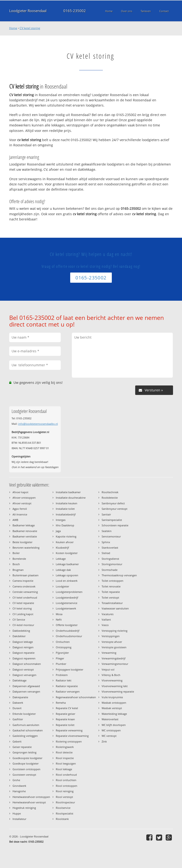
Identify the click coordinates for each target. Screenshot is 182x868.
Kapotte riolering (66, 536)
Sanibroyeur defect (113, 503)
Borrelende (19, 559)
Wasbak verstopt (112, 708)
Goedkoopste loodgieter (27, 758)
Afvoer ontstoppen (24, 498)
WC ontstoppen (111, 730)
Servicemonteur (111, 536)
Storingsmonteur (112, 564)
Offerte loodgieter (67, 625)
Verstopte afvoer (112, 642)
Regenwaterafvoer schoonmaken (76, 697)
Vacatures (108, 614)
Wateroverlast (110, 719)
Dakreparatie (20, 697)
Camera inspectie (23, 581)
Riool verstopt (64, 797)
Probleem (62, 675)
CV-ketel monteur (23, 625)
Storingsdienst (110, 559)
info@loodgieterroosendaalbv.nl (38, 424)
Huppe (17, 813)
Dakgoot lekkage (23, 642)
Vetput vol (108, 669)
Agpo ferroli (20, 509)
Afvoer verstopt (22, 503)
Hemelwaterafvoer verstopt (29, 802)
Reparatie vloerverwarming (72, 736)
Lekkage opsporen (67, 575)
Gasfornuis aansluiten (26, 725)
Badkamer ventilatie (25, 536)
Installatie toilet (65, 509)
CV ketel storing (30, 28)
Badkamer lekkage (24, 525)
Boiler (16, 553)
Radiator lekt (64, 680)
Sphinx (106, 542)
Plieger (60, 658)
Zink (104, 741)
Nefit (59, 620)
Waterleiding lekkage (114, 714)
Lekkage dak (63, 570)
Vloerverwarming (112, 680)
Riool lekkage (64, 769)
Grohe (16, 780)
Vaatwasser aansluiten (115, 608)
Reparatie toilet (65, 725)
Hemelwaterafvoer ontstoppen (31, 797)
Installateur (19, 819)
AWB (15, 520)
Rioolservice (63, 808)
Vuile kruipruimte (112, 697)
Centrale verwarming (25, 592)
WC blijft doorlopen (114, 725)
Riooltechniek (110, 492)
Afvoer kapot (20, 492)
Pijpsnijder (62, 653)
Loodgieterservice (67, 603)
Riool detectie (64, 752)
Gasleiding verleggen (25, 736)
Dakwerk (18, 703)
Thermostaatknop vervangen (119, 575)
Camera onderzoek (24, 586)
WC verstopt (109, 736)
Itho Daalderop (65, 525)
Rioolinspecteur (65, 802)
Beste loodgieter (22, 542)
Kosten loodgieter (67, 553)
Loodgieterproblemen (69, 592)
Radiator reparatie (67, 686)
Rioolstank (62, 819)
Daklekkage (19, 680)
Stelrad (106, 553)
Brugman (18, 570)
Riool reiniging (65, 791)
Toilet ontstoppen (113, 581)
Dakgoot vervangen (24, 675)
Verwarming (109, 653)
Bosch (16, 564)
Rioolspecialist (65, 813)
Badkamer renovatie (25, 531)
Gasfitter (18, 719)
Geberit (17, 741)
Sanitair (106, 514)
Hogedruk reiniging (24, 808)
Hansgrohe (19, 791)
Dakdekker (19, 636)
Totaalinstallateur (112, 603)
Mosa (59, 614)
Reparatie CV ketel (67, 708)
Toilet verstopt (110, 597)
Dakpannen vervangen (26, 691)
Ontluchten (63, 642)
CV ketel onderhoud (25, 597)
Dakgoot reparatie (24, 653)
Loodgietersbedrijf (67, 597)
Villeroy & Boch (111, 675)
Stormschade (110, 570)
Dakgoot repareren (24, 658)
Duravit (17, 708)
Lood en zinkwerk (67, 581)
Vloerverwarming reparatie (118, 691)
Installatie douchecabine (71, 498)
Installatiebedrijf (66, 514)
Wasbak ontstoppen (114, 703)
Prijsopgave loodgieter (69, 669)
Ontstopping (64, 647)
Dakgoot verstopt (23, 669)
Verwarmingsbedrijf (114, 658)
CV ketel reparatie (23, 603)
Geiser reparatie (22, 747)
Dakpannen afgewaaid (26, 686)
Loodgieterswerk (66, 608)
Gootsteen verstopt (24, 775)
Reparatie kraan (65, 719)
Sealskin (107, 531)
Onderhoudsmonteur (69, 636)
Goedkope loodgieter (26, 763)
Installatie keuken (67, 503)
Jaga (58, 531)
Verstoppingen (111, 636)
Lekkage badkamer (67, 564)
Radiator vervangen (68, 691)
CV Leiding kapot (23, 614)
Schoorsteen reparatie (115, 525)
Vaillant (106, 620)
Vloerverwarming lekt (115, 686)
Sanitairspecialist (112, 520)
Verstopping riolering (115, 631)
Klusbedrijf (62, 548)
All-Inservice (20, 514)
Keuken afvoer (65, 542)
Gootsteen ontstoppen (26, 769)
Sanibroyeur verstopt (115, 509)
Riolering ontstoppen (69, 741)
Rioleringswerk (65, 747)
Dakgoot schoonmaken (27, 664)
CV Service (19, 620)
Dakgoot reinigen (23, 647)
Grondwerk (19, 786)
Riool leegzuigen (66, 763)
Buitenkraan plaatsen (26, 575)
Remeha (61, 703)
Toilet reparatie (111, 592)
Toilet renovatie (111, 586)
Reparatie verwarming (69, 730)
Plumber (61, 664)
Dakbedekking (21, 631)
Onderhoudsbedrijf (68, 631)
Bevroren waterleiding (26, 548)
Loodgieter (62, 586)
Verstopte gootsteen (114, 647)
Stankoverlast (110, 548)
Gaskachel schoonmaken (28, 730)
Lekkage (61, 559)
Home (13, 28)
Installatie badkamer (68, 492)
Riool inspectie (65, 758)
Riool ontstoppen (67, 786)
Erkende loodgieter (24, 714)
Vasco (105, 625)
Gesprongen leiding (24, 752)
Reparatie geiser (65, 714)
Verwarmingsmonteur (115, 664)
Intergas (61, 520)
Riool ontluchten (66, 780)
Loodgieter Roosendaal (28, 11)
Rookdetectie (110, 498)
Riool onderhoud (66, 775)
